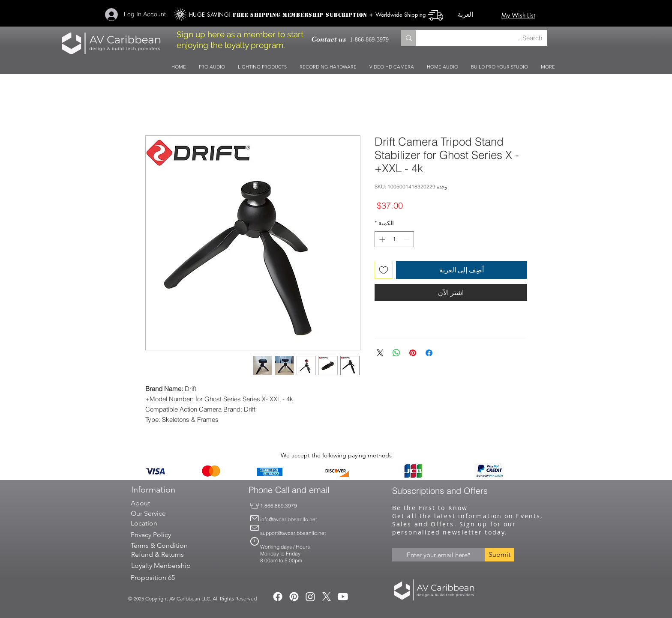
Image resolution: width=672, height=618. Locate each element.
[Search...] (488, 38)
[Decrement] (407, 239)
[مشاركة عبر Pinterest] (413, 353)
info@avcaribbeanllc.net (288, 519)
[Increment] (381, 239)
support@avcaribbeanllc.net (293, 533)
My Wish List (518, 15)
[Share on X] (380, 353)
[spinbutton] (394, 239)
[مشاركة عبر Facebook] (429, 353)
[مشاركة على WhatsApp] (396, 353)
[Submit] (499, 555)
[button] (474, 15)
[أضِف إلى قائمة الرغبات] (384, 270)
